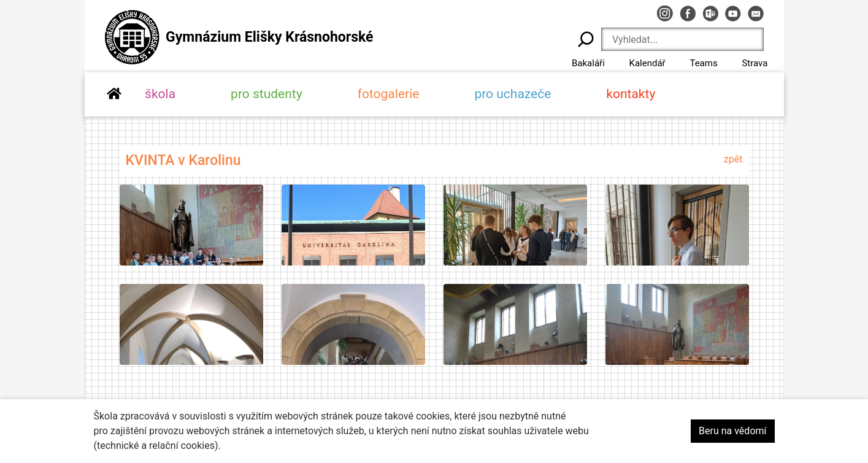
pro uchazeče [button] (513, 94)
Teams (703, 63)
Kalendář (647, 63)
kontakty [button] (631, 94)
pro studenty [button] (267, 94)
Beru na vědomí (732, 431)
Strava (755, 63)
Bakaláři (588, 63)
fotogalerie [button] (389, 94)
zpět (733, 159)
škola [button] (160, 94)
